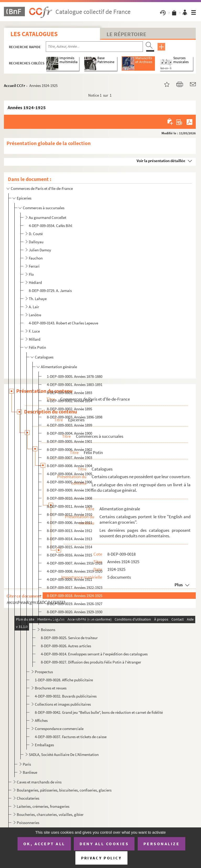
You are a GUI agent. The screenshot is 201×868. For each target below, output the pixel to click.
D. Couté (36, 234)
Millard (35, 339)
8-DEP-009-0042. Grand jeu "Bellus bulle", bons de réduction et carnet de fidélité (99, 712)
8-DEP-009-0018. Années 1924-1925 (75, 596)
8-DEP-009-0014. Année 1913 (69, 539)
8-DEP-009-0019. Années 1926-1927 (75, 604)
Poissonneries (28, 823)
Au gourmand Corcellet (48, 217)
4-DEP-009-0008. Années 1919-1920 (75, 571)
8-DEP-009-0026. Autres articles (66, 646)
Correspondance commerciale (59, 729)
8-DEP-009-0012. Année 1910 (69, 514)
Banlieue (30, 772)
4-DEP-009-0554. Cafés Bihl (51, 226)
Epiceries (24, 198)
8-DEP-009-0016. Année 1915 (69, 555)
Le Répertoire (126, 34)
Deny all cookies (104, 844)
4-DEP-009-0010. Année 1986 (69, 620)
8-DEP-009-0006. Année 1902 (69, 449)
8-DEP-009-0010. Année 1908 (69, 498)
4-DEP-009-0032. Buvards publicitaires (66, 696)
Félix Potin (37, 347)
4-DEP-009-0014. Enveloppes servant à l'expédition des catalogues (94, 654)
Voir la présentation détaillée (161, 161)
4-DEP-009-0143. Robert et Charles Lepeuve (63, 323)
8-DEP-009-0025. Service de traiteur (69, 638)
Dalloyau (36, 242)
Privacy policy (101, 858)
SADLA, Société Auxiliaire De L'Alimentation (64, 754)
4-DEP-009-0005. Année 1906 (69, 482)
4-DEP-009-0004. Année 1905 (69, 474)
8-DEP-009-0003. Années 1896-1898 (75, 417)
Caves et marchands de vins (39, 782)
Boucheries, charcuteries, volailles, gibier (50, 814)
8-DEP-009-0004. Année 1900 (69, 433)
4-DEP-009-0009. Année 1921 (69, 579)
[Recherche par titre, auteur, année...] (94, 47)
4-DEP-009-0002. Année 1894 (69, 401)
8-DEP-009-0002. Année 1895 (69, 409)
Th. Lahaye (38, 299)
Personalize (162, 844)
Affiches (41, 720)
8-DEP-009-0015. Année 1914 (69, 547)
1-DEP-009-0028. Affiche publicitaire (64, 680)
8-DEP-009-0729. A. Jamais (50, 291)
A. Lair (34, 307)
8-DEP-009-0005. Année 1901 (69, 441)
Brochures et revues (51, 688)
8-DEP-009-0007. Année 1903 (69, 458)
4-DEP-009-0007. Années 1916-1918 (75, 563)
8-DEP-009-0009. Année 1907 (69, 490)
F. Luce (34, 331)
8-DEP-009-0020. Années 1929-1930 (75, 612)
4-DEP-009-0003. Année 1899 (69, 425)
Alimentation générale (59, 367)
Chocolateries (28, 798)
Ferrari (34, 266)
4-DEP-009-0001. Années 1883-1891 (75, 385)
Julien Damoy (40, 250)
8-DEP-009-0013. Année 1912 (69, 531)
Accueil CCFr (15, 85)
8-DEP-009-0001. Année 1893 (69, 393)
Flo (31, 274)
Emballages (44, 745)
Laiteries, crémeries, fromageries (43, 806)
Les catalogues (34, 34)
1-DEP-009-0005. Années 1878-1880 (75, 376)
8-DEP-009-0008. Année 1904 (69, 466)
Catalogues (44, 357)
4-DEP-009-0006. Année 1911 (69, 523)
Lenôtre (35, 315)
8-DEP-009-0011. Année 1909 (69, 506)
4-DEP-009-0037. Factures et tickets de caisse (71, 737)
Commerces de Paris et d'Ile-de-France (42, 188)
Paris (27, 764)
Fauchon (36, 258)
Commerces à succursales (44, 208)
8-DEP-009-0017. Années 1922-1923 (75, 587)
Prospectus (44, 672)
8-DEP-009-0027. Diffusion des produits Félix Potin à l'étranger (91, 662)
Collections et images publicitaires (63, 704)
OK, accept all (44, 844)
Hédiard (35, 282)
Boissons (48, 630)
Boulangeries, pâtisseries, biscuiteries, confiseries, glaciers (64, 790)
